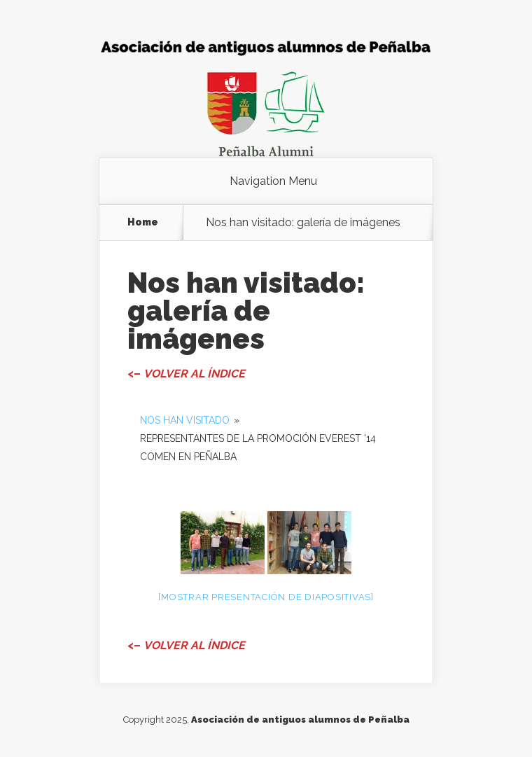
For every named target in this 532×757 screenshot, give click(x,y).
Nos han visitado (185, 420)
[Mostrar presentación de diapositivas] (266, 597)
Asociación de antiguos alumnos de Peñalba (300, 720)
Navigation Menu (273, 181)
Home (143, 222)
